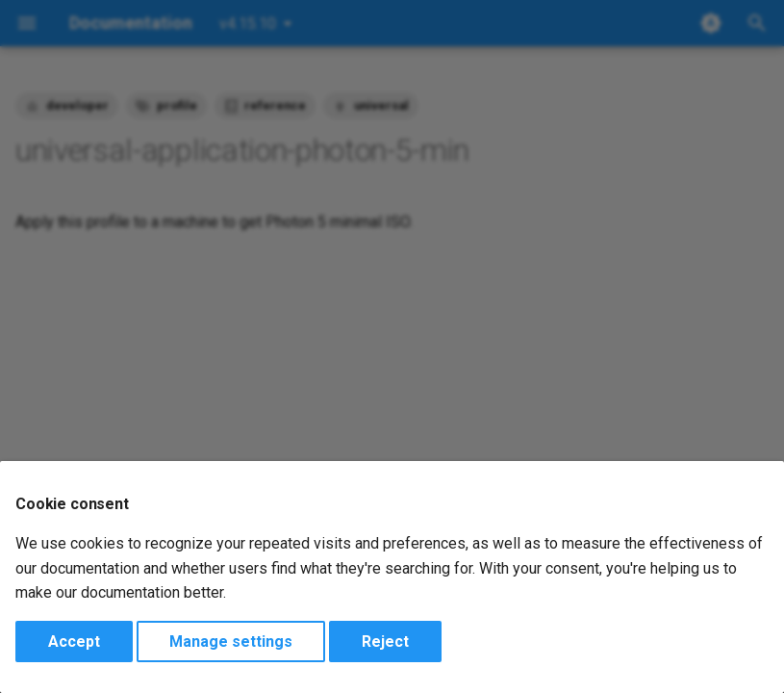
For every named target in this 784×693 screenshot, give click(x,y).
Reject (385, 642)
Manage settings (231, 642)
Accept (74, 642)
